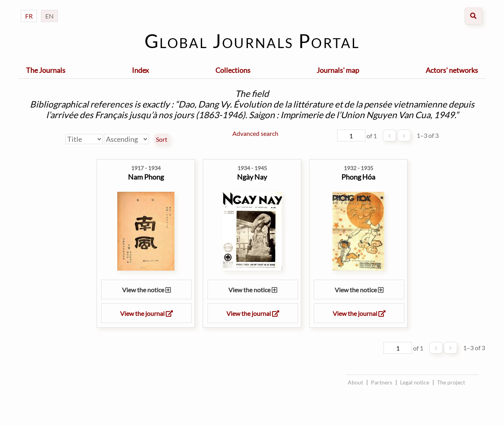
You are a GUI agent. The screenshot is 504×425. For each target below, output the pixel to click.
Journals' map (338, 70)
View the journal (146, 313)
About (355, 382)
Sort (162, 139)
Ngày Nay (252, 177)
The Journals (46, 70)
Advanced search (255, 133)
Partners (382, 382)
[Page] (351, 135)
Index (140, 70)
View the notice (146, 290)
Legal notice (415, 382)
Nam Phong (146, 177)
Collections (233, 70)
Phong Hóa (358, 177)
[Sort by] (84, 139)
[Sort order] (126, 139)
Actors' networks (452, 70)
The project (451, 382)
